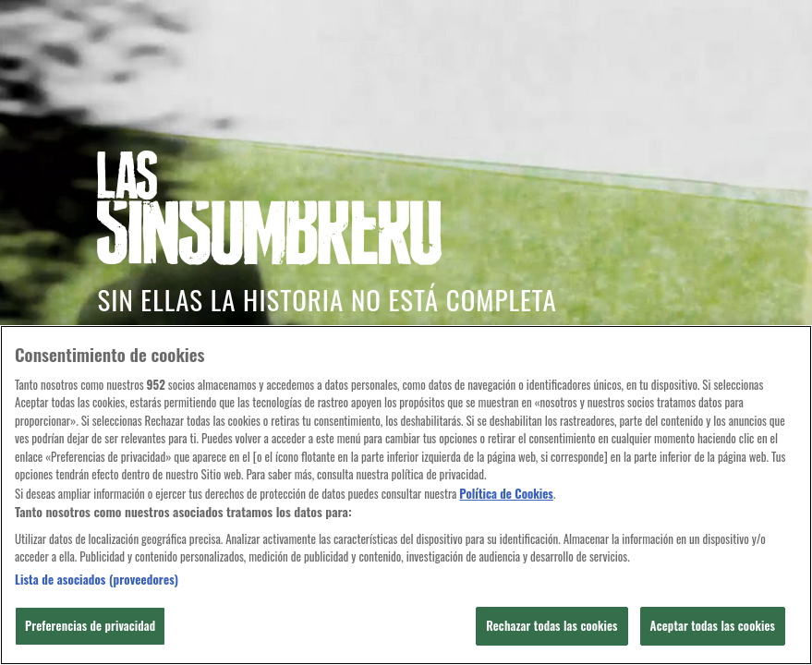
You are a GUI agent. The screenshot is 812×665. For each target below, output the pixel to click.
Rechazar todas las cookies (551, 625)
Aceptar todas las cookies (713, 625)
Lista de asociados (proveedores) (97, 580)
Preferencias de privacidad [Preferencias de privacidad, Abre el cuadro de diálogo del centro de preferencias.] (90, 625)
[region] (406, 495)
